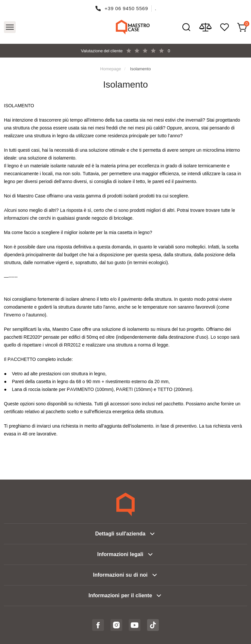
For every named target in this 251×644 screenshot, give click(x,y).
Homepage (111, 69)
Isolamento (141, 69)
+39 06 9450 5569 (126, 8)
